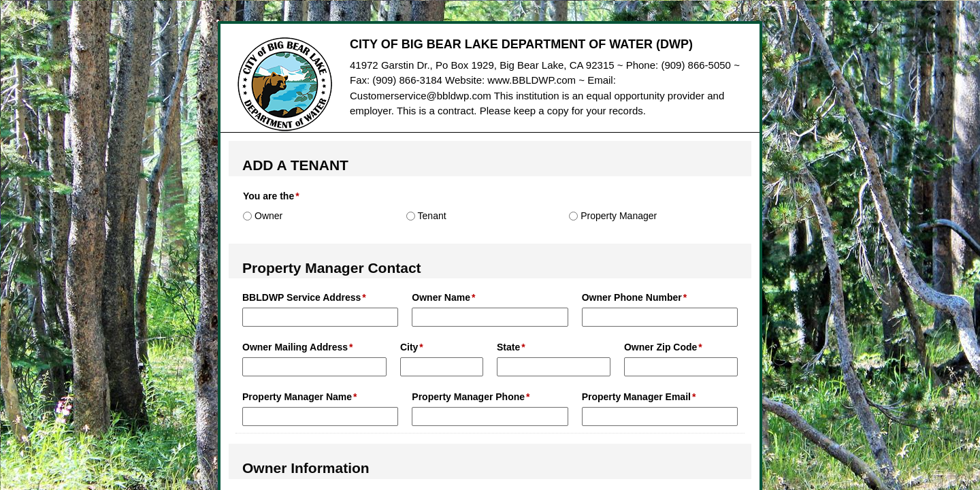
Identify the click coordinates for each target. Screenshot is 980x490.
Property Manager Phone (468, 397)
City (409, 347)
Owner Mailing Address (295, 347)
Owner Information (306, 468)
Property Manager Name (297, 397)
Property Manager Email (636, 397)
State (508, 347)
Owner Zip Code (660, 347)
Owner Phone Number (632, 297)
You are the (268, 196)
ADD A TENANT (295, 165)
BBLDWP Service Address (301, 297)
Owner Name (441, 297)
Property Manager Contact (332, 268)
